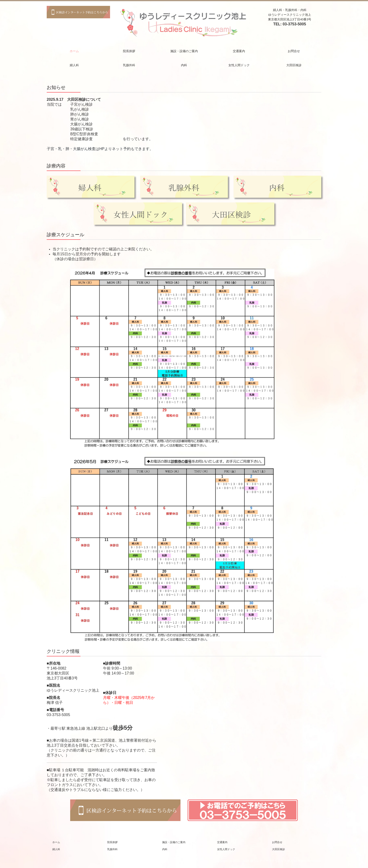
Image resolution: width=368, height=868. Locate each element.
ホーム (74, 51)
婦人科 (74, 65)
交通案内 (239, 51)
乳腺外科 (129, 65)
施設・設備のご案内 (184, 51)
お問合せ (294, 51)
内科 (184, 65)
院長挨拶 (129, 51)
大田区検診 (294, 65)
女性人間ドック (239, 65)
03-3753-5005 (294, 24)
